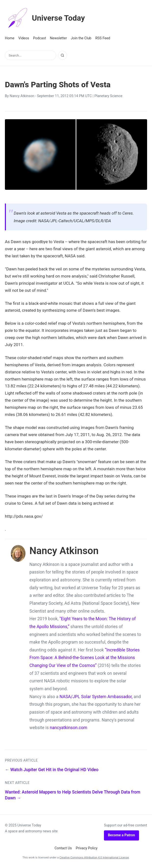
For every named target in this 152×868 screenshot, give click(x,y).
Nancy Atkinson (22, 96)
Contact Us (63, 848)
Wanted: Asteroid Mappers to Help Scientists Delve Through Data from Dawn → (73, 795)
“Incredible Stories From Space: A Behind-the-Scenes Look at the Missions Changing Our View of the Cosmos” (85, 658)
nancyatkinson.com (69, 728)
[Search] (63, 55)
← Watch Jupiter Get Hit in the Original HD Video (52, 770)
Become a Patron (121, 835)
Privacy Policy (87, 848)
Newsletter (58, 38)
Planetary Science (108, 96)
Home (10, 38)
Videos (24, 38)
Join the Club (81, 38)
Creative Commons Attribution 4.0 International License (94, 857)
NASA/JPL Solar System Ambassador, (96, 697)
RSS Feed (103, 38)
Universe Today (45, 18)
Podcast (40, 38)
